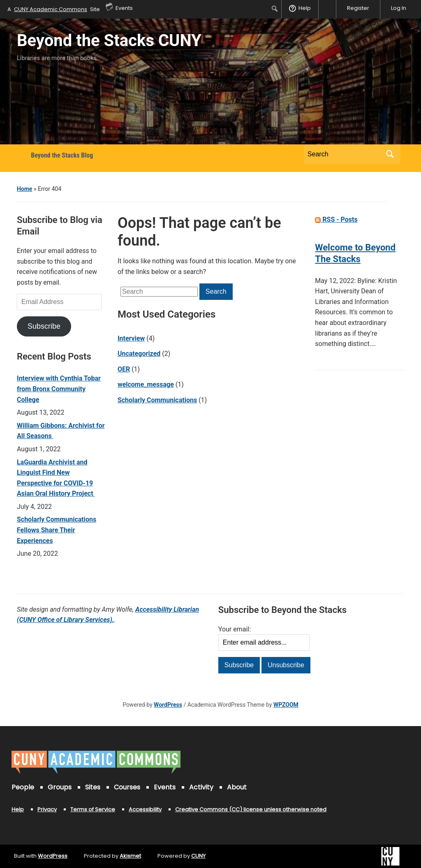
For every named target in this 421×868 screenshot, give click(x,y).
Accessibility (145, 809)
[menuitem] (275, 9)
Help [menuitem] (305, 8)
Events (165, 787)
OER (124, 369)
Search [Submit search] (390, 154)
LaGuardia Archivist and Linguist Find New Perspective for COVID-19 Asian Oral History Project (56, 478)
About (237, 787)
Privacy (47, 809)
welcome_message (146, 384)
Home (24, 189)
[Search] (345, 154)
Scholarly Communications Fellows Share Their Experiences (57, 530)
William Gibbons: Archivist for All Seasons (61, 431)
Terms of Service (93, 809)
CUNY (198, 856)
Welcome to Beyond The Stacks (355, 253)
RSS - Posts (336, 219)
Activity (201, 787)
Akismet (130, 856)
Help (18, 809)
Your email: (235, 629)
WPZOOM (286, 705)
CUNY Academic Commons (51, 9)
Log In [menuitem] (399, 8)
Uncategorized (139, 354)
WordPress (168, 705)
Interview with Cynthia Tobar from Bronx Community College (59, 389)
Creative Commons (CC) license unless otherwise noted (251, 809)
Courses (127, 787)
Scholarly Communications (157, 400)
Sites (93, 787)
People (23, 787)
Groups (60, 787)
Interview (131, 338)
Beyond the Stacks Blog (62, 155)
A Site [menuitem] (54, 9)
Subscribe (44, 326)
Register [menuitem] (358, 8)
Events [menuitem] (119, 6)
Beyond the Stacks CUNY (109, 41)
